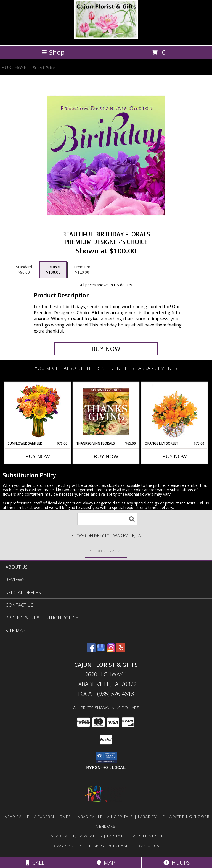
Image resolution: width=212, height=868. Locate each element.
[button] (106, 757)
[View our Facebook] (91, 650)
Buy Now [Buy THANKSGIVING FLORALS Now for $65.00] (106, 456)
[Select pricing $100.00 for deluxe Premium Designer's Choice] (53, 270)
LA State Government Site (135, 836)
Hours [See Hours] (177, 863)
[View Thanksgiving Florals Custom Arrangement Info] (106, 412)
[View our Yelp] (121, 650)
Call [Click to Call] (35, 863)
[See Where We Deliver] (106, 551)
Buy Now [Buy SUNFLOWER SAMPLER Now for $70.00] (38, 456)
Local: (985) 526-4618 (106, 694)
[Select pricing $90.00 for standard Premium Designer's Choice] (24, 270)
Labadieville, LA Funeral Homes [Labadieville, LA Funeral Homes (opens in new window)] (37, 817)
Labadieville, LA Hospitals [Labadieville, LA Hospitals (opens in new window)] (104, 817)
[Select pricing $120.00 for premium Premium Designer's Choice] (82, 270)
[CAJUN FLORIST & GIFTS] (106, 37)
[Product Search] (107, 519)
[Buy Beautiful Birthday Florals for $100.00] (106, 349)
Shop (53, 52)
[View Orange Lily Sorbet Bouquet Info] (175, 412)
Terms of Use (147, 846)
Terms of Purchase (108, 846)
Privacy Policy (66, 846)
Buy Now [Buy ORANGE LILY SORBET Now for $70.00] (174, 456)
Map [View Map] (106, 863)
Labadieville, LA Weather (75, 836)
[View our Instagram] (111, 650)
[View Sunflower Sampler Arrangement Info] (38, 412)
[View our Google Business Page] (101, 650)
